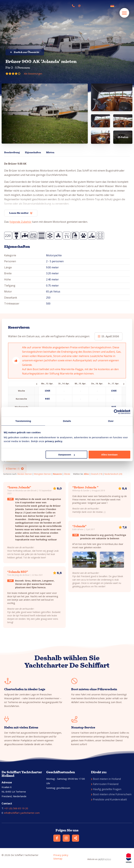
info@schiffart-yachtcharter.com (22, 813)
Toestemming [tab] (23, 421)
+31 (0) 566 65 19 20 (16, 808)
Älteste (67, 474)
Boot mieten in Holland (106, 779)
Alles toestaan (109, 455)
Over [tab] (111, 421)
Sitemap (58, 859)
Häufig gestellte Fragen (106, 789)
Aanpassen (67, 455)
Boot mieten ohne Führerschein (111, 794)
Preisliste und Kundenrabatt (109, 799)
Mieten (50, 152)
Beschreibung (12, 152)
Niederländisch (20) (113, 474)
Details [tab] (67, 421)
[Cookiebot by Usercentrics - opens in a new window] (116, 412)
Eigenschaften (33, 152)
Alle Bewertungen (33, 74)
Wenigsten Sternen (42, 474)
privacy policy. (54, 441)
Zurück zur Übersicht (25, 52)
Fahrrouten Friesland (105, 784)
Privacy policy (61, 855)
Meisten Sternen (25, 474)
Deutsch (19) (97, 474)
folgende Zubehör (21, 222)
